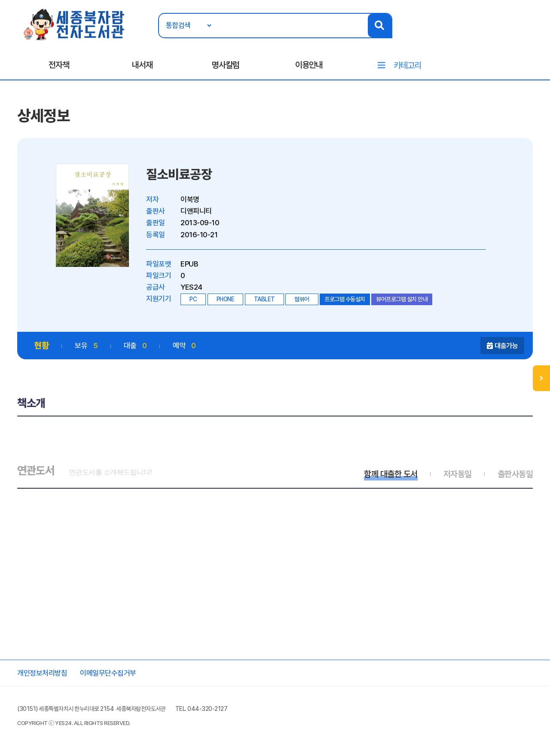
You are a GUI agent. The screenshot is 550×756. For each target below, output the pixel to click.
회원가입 (527, 33)
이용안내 (309, 65)
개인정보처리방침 (42, 673)
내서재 (142, 65)
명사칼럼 (226, 65)
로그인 (498, 33)
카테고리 (407, 65)
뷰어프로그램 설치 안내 (402, 299)
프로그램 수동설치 (345, 299)
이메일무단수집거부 (108, 673)
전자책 (59, 65)
